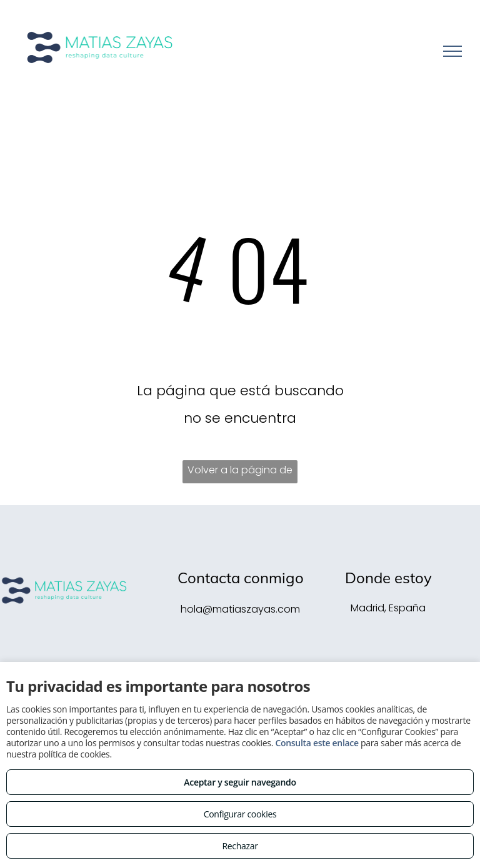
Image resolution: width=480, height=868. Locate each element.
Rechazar (240, 846)
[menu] (452, 51)
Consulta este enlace (317, 743)
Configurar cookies (240, 814)
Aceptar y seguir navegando (240, 782)
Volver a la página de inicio (240, 473)
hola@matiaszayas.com (240, 609)
